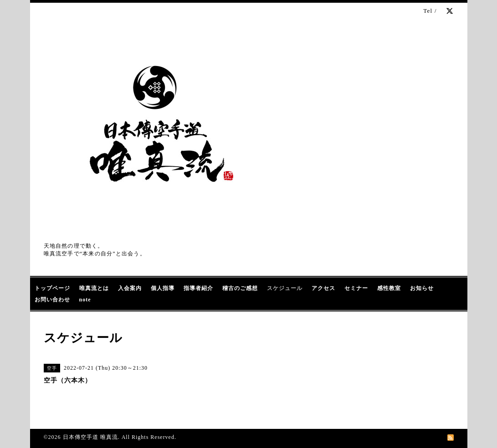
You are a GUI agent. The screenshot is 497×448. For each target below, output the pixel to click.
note (85, 300)
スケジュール (285, 288)
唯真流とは (94, 288)
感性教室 (389, 288)
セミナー (356, 288)
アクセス (323, 288)
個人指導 (163, 288)
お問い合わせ (52, 300)
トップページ (52, 288)
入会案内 (130, 288)
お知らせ (422, 288)
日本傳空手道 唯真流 (90, 437)
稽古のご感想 (240, 288)
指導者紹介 (198, 288)
